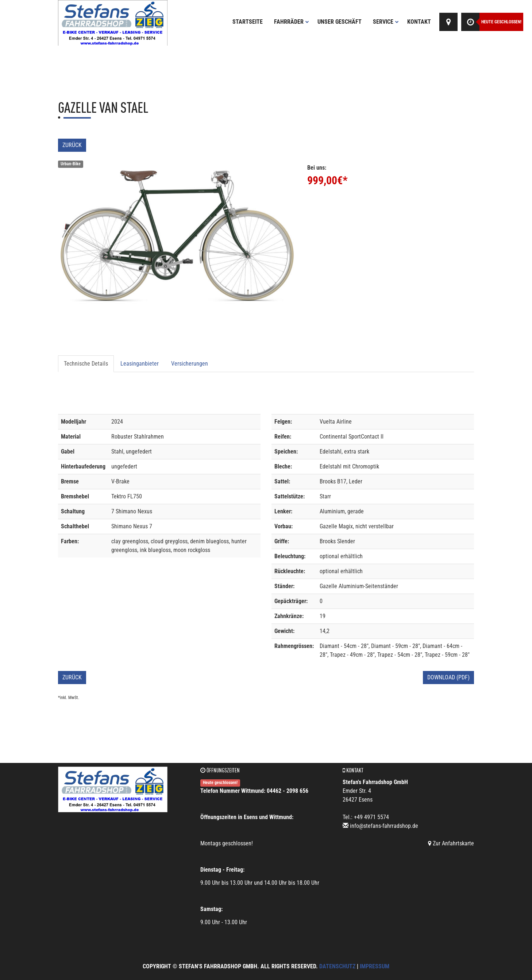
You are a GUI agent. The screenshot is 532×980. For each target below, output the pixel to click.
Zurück (72, 145)
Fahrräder (292, 22)
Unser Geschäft (340, 22)
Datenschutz (337, 966)
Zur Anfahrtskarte (451, 843)
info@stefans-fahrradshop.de (384, 826)
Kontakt (419, 22)
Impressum (375, 966)
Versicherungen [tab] (190, 364)
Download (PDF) (448, 677)
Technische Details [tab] (86, 364)
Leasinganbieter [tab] (140, 364)
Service (386, 22)
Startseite (248, 22)
